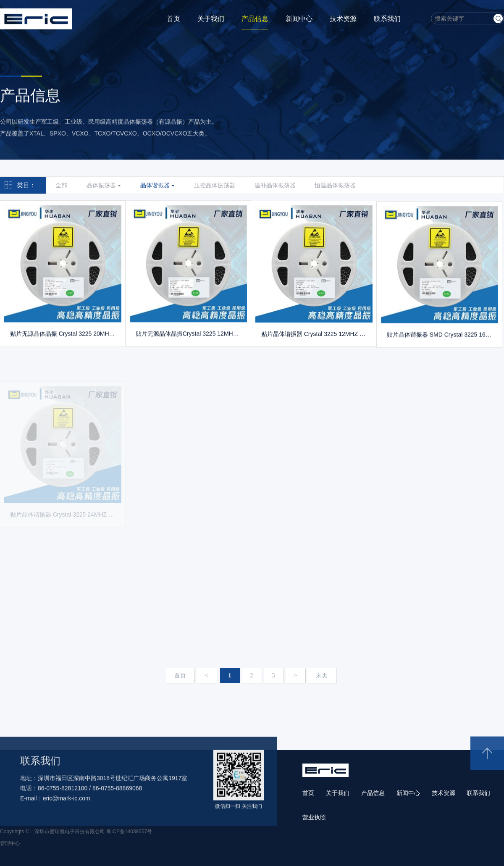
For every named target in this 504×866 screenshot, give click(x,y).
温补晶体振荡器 (275, 185)
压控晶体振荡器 (215, 185)
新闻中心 (299, 19)
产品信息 (255, 19)
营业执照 (314, 817)
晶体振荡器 (104, 185)
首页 (173, 19)
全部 (61, 185)
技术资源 (343, 19)
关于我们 (211, 19)
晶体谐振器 (157, 185)
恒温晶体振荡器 (335, 185)
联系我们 (387, 19)
